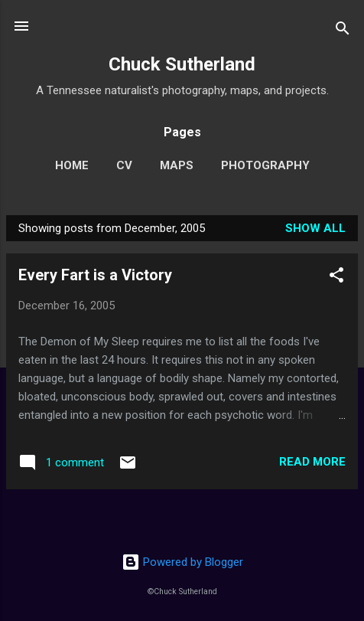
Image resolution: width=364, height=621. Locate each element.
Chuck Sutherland (182, 64)
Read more (312, 462)
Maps (177, 165)
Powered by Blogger (182, 562)
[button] (336, 278)
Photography (265, 165)
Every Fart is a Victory (95, 275)
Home (72, 165)
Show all (315, 228)
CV (124, 165)
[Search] (343, 31)
